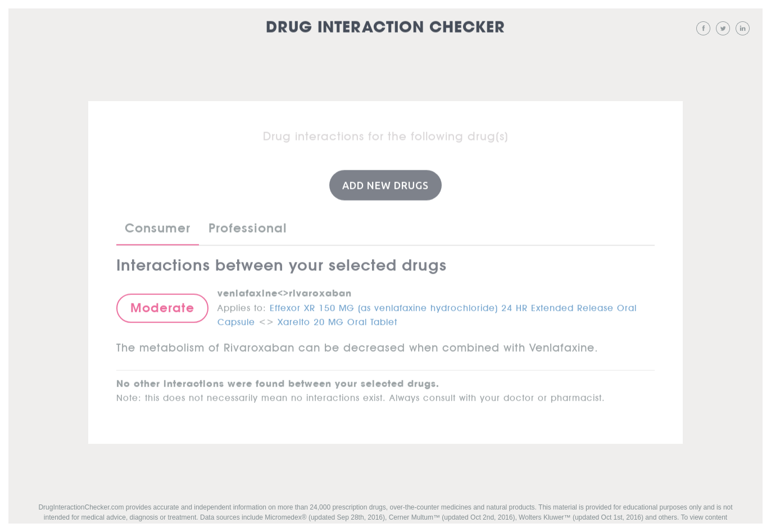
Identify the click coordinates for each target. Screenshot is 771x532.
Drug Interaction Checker (385, 28)
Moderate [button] (162, 307)
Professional (248, 228)
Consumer (158, 228)
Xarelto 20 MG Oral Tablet (337, 320)
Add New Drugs (385, 185)
